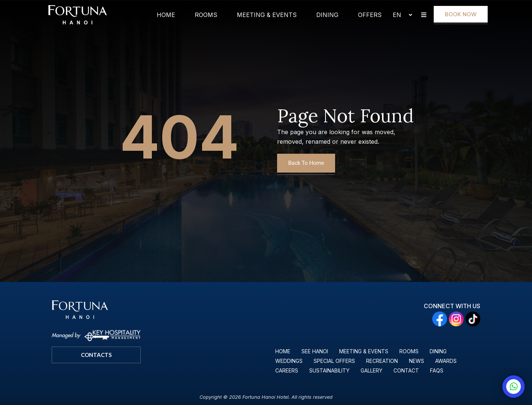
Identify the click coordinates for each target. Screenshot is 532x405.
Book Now (461, 14)
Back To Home (306, 163)
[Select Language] (399, 15)
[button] (424, 15)
